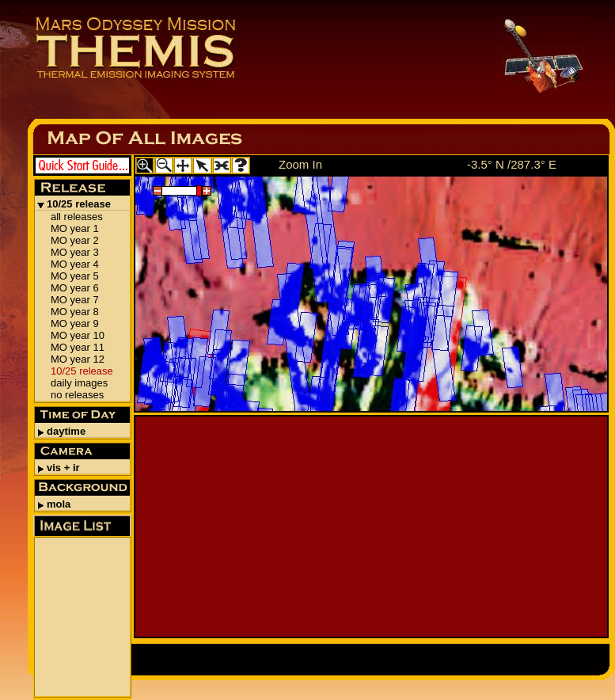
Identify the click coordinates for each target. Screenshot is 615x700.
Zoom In (300, 164)
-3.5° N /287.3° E (512, 164)
